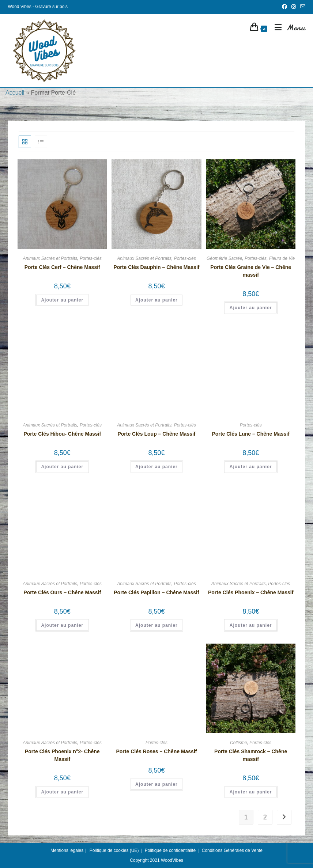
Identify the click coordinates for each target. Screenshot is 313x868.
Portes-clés (91, 258)
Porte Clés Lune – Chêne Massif (250, 434)
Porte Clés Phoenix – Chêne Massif (251, 592)
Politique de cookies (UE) (114, 850)
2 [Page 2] (265, 817)
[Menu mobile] (287, 28)
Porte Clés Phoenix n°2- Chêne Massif (62, 755)
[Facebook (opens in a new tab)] (284, 7)
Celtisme (239, 743)
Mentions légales (67, 850)
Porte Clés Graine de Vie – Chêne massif (251, 271)
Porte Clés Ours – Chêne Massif (62, 592)
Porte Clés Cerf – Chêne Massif (62, 267)
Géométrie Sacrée (224, 258)
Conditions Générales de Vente (232, 850)
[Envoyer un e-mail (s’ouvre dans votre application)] (302, 7)
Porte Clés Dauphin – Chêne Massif (156, 267)
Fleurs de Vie (282, 258)
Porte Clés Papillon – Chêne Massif (156, 592)
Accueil (15, 93)
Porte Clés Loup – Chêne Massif (156, 434)
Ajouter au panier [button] (62, 300)
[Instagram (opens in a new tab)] (294, 7)
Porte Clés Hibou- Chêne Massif (62, 434)
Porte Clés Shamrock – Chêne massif (251, 755)
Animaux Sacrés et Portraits (50, 258)
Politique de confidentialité (170, 850)
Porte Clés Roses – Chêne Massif (156, 751)
